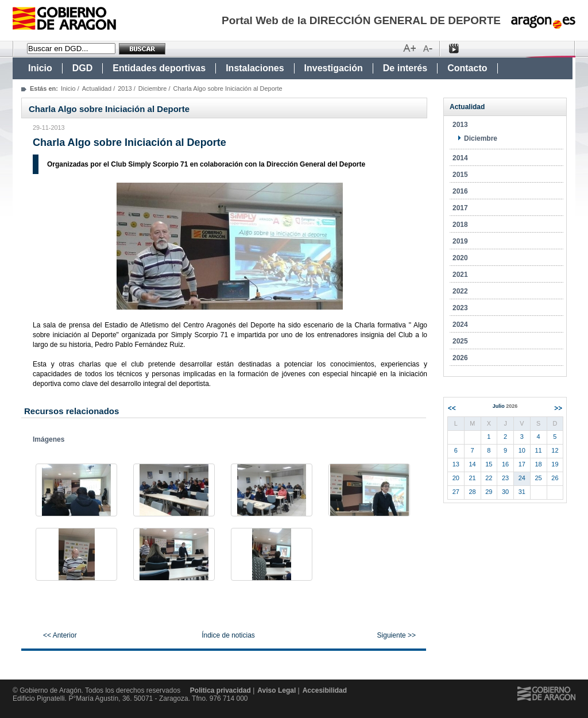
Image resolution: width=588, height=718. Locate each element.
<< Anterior (60, 635)
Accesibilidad (325, 690)
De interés (405, 68)
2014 (460, 158)
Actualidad (97, 88)
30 (505, 492)
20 (456, 478)
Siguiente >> (396, 635)
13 (456, 464)
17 (522, 464)
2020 (460, 258)
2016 (460, 191)
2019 (460, 241)
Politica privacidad (220, 690)
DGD (83, 68)
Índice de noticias (228, 635)
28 (473, 492)
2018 (460, 225)
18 (539, 464)
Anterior (452, 408)
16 (505, 464)
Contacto (467, 68)
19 (555, 464)
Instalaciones (255, 68)
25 (539, 478)
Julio (505, 406)
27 (456, 492)
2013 (125, 88)
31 (522, 492)
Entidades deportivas (159, 68)
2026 (460, 358)
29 (489, 492)
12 (555, 450)
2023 (460, 308)
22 (489, 478)
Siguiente (558, 408)
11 (539, 450)
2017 (460, 208)
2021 (460, 275)
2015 (460, 175)
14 (473, 464)
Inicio (40, 68)
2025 (460, 341)
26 (555, 478)
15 (489, 464)
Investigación (334, 68)
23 (505, 478)
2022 (460, 291)
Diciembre (153, 88)
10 (522, 450)
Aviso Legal (276, 690)
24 (522, 478)
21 (473, 478)
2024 (460, 325)
